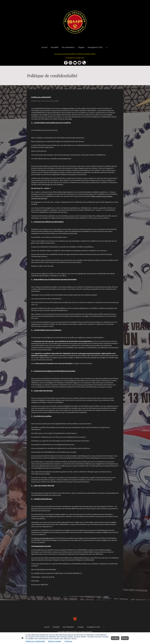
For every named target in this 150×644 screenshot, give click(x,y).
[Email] (80, 63)
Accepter (115, 638)
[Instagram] (70, 63)
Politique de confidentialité (35, 641)
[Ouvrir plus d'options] (107, 47)
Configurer (68, 641)
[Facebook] (66, 63)
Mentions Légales (55, 641)
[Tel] (84, 63)
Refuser (125, 638)
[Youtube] (75, 63)
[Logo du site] (75, 22)
